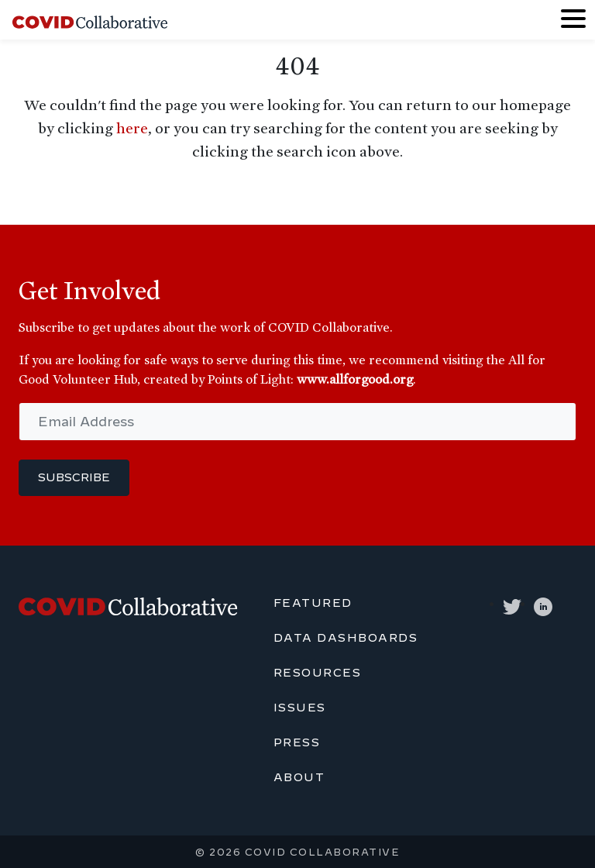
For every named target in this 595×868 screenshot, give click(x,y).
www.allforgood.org (355, 379)
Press (297, 742)
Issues (300, 708)
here (132, 128)
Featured (313, 603)
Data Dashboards (346, 638)
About (299, 777)
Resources (318, 673)
